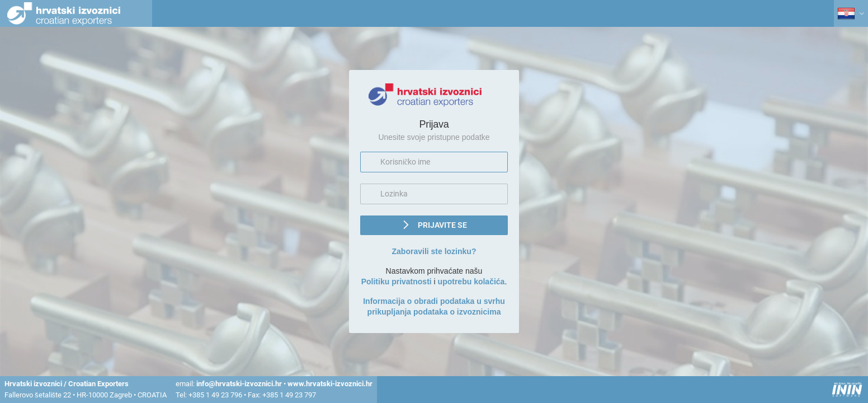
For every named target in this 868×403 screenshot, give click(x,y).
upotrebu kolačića (471, 282)
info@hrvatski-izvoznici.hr (239, 384)
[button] (434, 225)
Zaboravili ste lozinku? (434, 251)
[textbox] (434, 162)
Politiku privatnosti (397, 282)
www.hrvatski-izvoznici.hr (330, 384)
